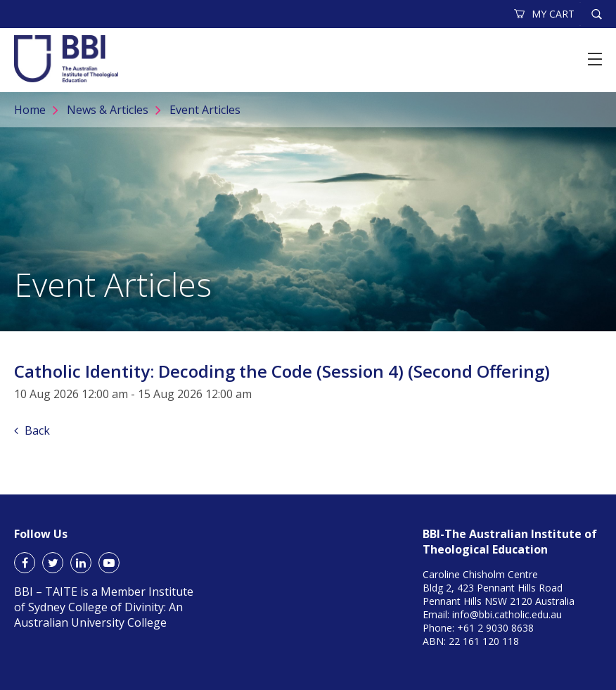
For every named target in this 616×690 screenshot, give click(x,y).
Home (30, 110)
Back (32, 430)
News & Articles (108, 110)
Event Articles (205, 110)
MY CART (545, 14)
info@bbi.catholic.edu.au (507, 614)
